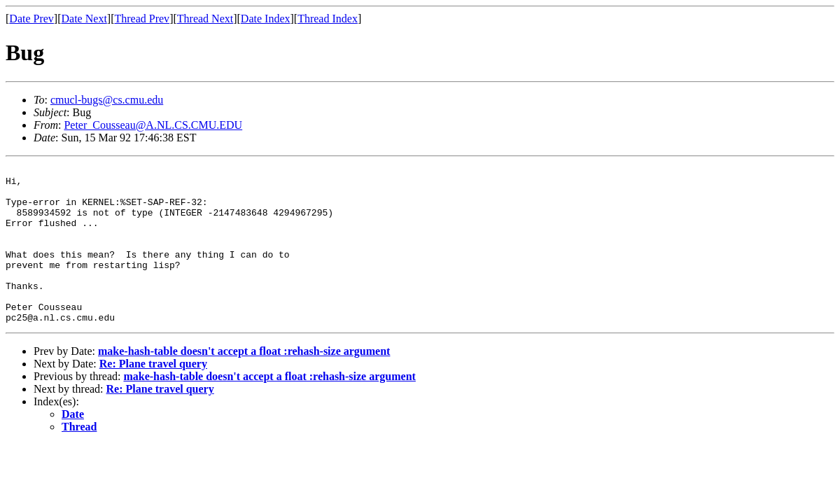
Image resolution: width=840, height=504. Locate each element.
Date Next (84, 19)
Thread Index (328, 19)
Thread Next (205, 19)
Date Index (266, 19)
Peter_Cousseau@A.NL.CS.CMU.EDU (153, 125)
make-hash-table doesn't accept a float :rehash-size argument (244, 383)
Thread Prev (142, 19)
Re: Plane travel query (153, 395)
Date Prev (31, 19)
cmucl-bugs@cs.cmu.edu (107, 100)
